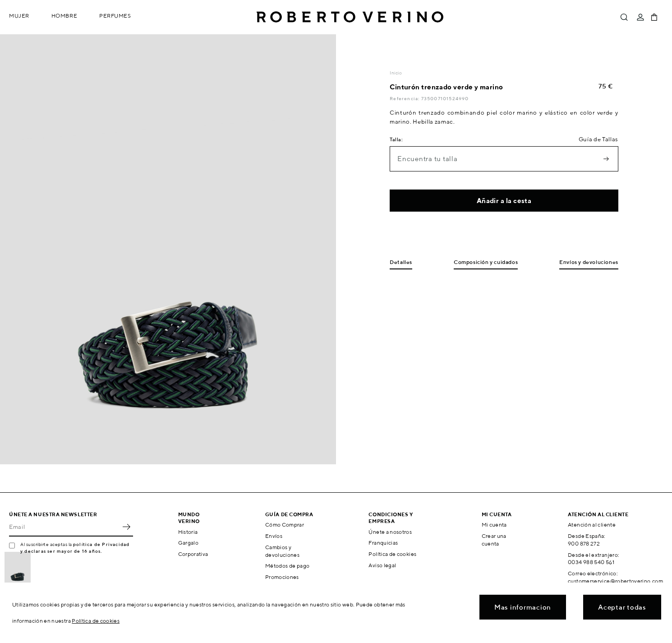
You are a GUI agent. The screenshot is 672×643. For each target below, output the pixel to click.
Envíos (274, 536)
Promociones (282, 577)
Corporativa (193, 554)
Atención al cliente (592, 525)
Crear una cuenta (494, 540)
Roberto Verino (350, 17)
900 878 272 (584, 544)
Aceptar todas (622, 607)
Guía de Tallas (598, 139)
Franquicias (383, 543)
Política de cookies (392, 554)
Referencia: (405, 98)
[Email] (64, 527)
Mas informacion (523, 607)
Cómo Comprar (285, 525)
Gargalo (189, 543)
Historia (188, 532)
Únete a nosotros (390, 532)
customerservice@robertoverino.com (615, 581)
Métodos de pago (287, 566)
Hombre (64, 16)
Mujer (19, 16)
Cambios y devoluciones (282, 551)
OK (126, 527)
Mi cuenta (494, 525)
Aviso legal (382, 565)
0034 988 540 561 (591, 562)
